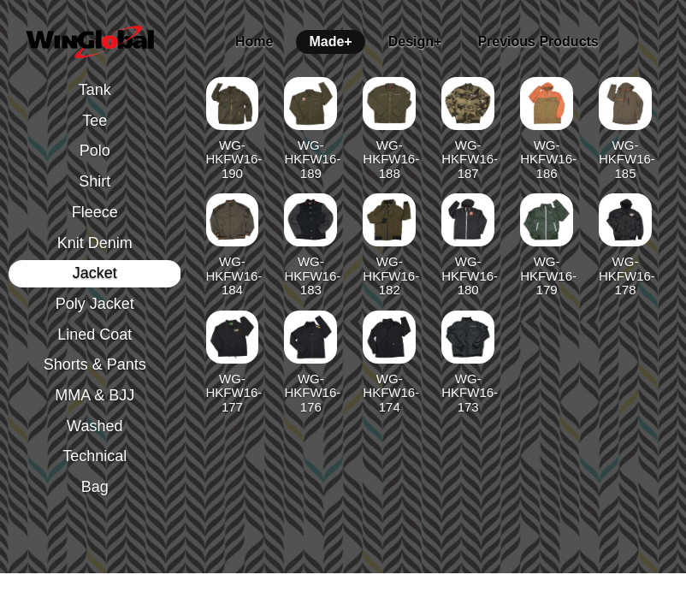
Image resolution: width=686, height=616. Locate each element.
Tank (95, 90)
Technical (95, 456)
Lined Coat (95, 335)
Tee (95, 121)
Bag (95, 487)
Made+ (330, 41)
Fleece (95, 212)
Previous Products (538, 41)
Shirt (95, 181)
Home (254, 41)
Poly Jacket (95, 304)
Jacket (95, 273)
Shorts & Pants (95, 364)
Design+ (415, 41)
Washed (95, 426)
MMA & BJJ (95, 395)
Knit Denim (95, 243)
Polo (95, 151)
